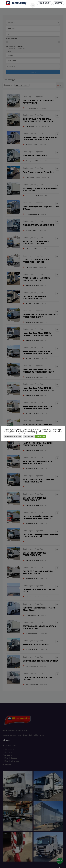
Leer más (41, 433)
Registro (58, 3)
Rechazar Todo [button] (29, 437)
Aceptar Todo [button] (41, 437)
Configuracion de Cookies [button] (13, 437)
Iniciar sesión (45, 3)
